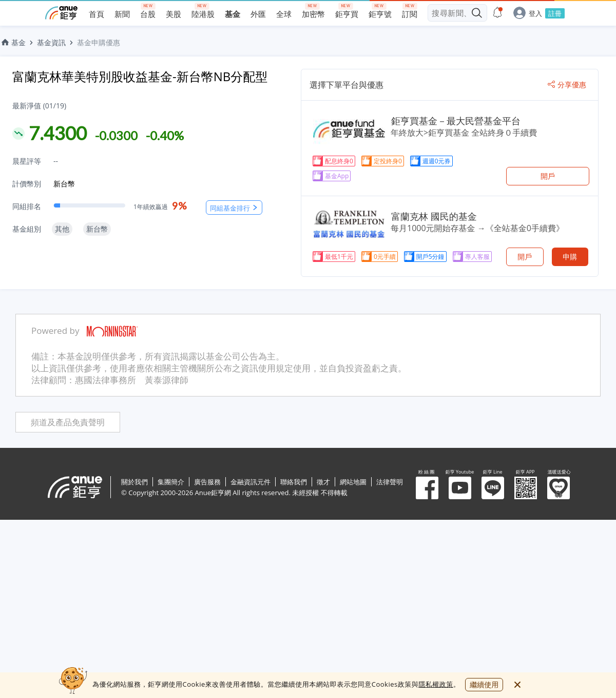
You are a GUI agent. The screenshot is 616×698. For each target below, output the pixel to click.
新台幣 (64, 184)
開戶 (548, 176)
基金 (13, 42)
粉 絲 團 (427, 488)
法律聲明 (390, 482)
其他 (62, 229)
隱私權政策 (436, 684)
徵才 (323, 482)
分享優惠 (567, 85)
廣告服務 (207, 482)
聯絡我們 (294, 482)
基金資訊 (51, 42)
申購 (570, 257)
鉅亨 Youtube (460, 488)
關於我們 (134, 482)
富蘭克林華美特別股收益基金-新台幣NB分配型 (140, 76)
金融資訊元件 (251, 482)
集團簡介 (171, 482)
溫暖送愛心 (559, 488)
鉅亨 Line (493, 488)
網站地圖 (353, 482)
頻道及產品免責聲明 (68, 422)
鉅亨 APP (526, 488)
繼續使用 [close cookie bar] (484, 684)
